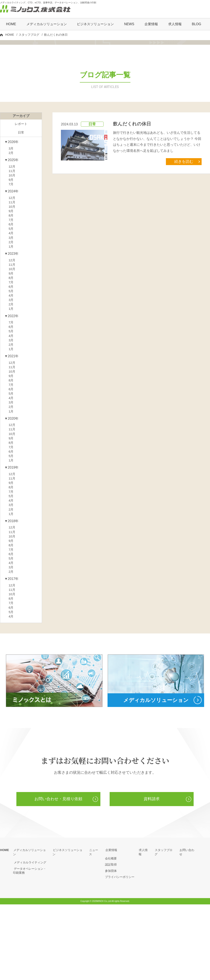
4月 (11, 288)
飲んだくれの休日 (132, 174)
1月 (11, 303)
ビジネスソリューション (95, 24)
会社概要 (111, 934)
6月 (11, 279)
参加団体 (111, 946)
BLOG (196, 24)
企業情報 (111, 926)
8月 (11, 270)
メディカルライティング (29, 934)
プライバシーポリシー (120, 952)
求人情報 (175, 24)
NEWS (129, 24)
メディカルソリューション (31, 926)
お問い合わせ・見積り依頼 (58, 875)
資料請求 (152, 875)
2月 (11, 204)
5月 (11, 284)
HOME (11, 24)
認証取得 (111, 940)
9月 (11, 232)
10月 (12, 227)
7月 (11, 237)
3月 (11, 199)
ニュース (95, 926)
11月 (12, 223)
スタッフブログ (29, 35)
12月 (12, 218)
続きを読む (185, 212)
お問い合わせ (188, 926)
